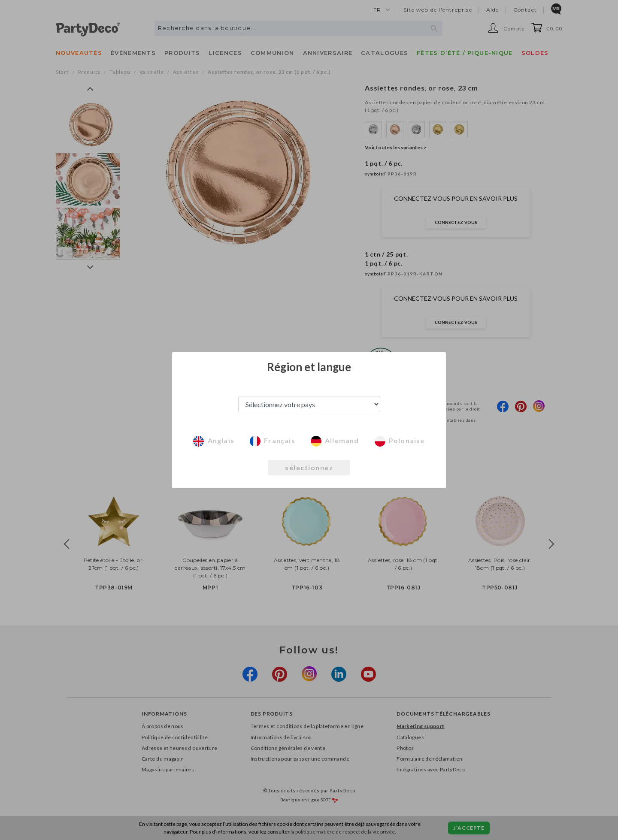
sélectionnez (309, 467)
